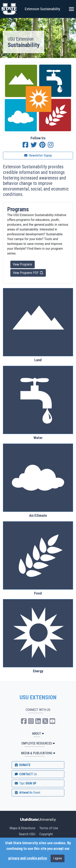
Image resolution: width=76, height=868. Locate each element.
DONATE (22, 765)
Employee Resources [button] (38, 743)
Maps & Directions (22, 828)
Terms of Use (49, 828)
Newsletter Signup (38, 155)
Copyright (46, 834)
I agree (58, 858)
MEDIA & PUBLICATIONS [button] (38, 753)
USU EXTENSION (38, 697)
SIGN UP (25, 783)
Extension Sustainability (42, 9)
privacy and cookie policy (27, 858)
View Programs (23, 264)
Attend (27, 793)
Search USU (27, 834)
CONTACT (25, 774)
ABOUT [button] (38, 734)
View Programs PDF (28, 272)
